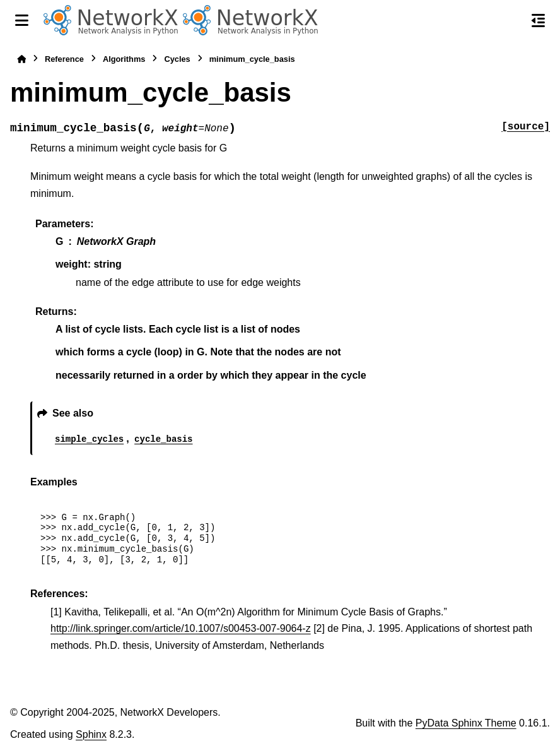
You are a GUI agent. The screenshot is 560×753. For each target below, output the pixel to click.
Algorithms (124, 59)
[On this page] (538, 20)
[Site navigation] (22, 20)
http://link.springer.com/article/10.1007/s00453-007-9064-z (181, 628)
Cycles (177, 59)
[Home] (21, 59)
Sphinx (91, 734)
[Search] (511, 21)
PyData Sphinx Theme (466, 723)
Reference (64, 59)
